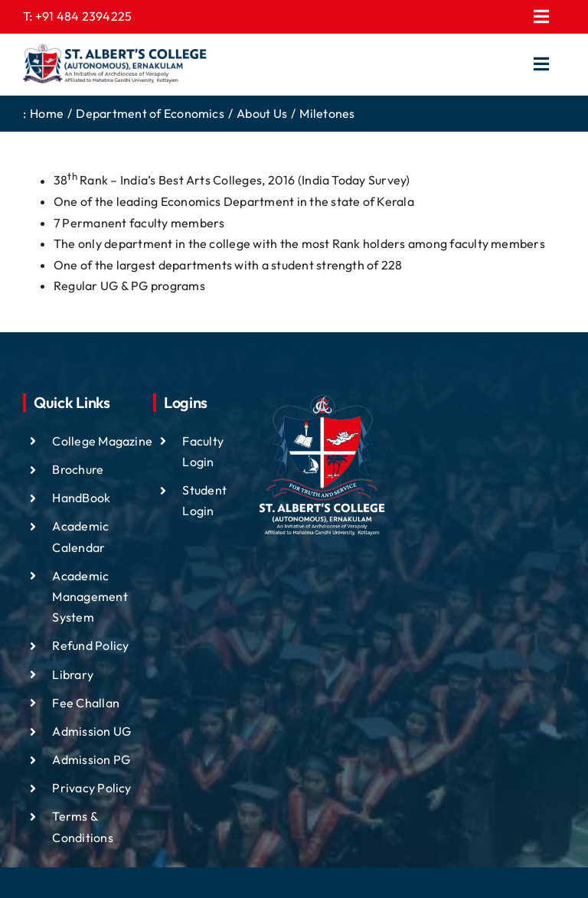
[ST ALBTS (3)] (115, 64)
